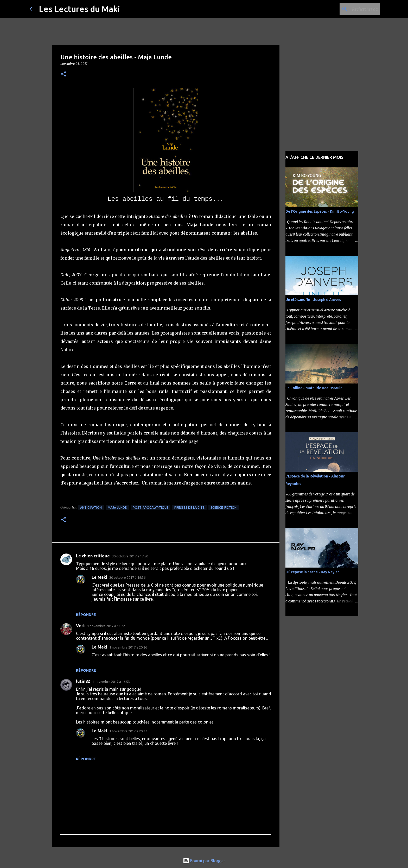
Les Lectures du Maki (79, 9)
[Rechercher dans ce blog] (352, 9)
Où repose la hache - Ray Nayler (312, 572)
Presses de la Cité (189, 508)
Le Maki (99, 577)
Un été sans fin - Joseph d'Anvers (313, 300)
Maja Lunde (117, 508)
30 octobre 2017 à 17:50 (130, 556)
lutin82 (83, 681)
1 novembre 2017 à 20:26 (128, 647)
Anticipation (91, 508)
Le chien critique (93, 556)
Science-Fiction (224, 508)
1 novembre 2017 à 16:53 (111, 682)
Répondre (86, 615)
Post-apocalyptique (151, 508)
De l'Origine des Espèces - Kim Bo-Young (320, 211)
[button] (63, 74)
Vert (81, 626)
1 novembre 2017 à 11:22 (106, 626)
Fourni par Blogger (204, 861)
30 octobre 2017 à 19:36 (127, 577)
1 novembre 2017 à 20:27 (128, 731)
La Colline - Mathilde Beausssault (314, 388)
